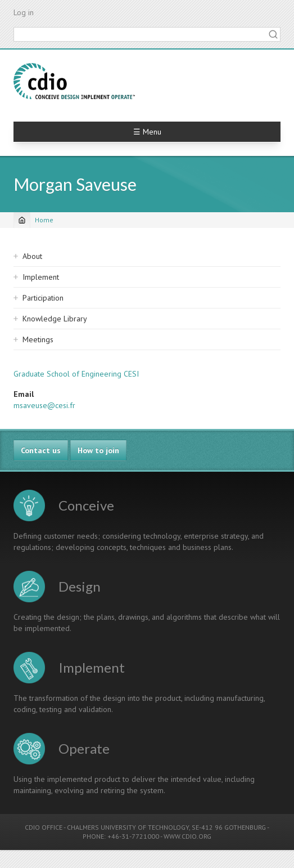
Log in (24, 12)
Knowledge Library (55, 319)
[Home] (22, 220)
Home (44, 220)
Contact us (41, 450)
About (32, 256)
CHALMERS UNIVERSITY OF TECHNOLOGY (128, 827)
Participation (43, 298)
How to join (98, 450)
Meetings (38, 339)
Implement (41, 277)
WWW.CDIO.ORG (187, 836)
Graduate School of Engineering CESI (76, 374)
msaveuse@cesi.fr (44, 405)
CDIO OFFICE (44, 827)
